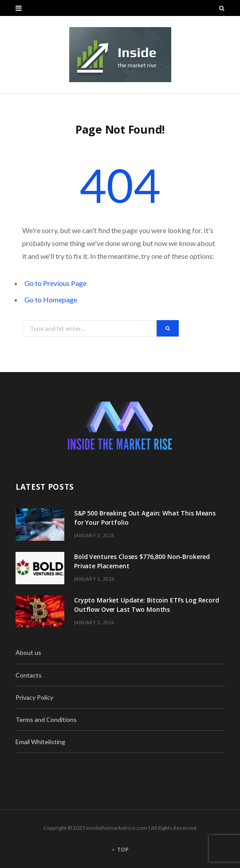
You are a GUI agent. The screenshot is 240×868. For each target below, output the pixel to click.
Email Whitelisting (40, 742)
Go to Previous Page (55, 283)
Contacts (29, 675)
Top (120, 850)
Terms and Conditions (46, 719)
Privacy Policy (34, 697)
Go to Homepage (51, 299)
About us (28, 652)
